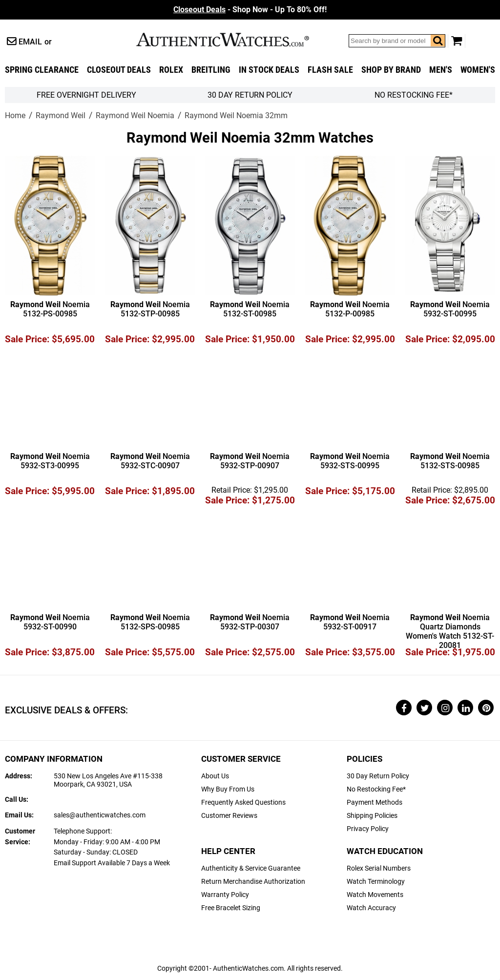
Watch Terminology (376, 882)
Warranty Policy (225, 895)
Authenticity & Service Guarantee (251, 868)
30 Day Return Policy (378, 776)
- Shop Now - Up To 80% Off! (250, 10)
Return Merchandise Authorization (253, 882)
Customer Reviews (229, 816)
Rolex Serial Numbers (379, 868)
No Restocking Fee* (414, 95)
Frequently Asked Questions (243, 803)
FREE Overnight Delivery (86, 95)
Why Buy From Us (228, 789)
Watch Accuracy (371, 908)
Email (30, 42)
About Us (215, 776)
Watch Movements (375, 895)
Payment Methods (375, 803)
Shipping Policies (372, 816)
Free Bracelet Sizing (231, 908)
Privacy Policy (368, 829)
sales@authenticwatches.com (100, 815)
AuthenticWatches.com (233, 40)
